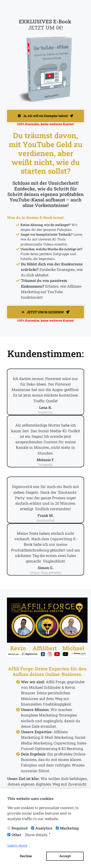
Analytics (44, 828)
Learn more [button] (17, 845)
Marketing (69, 828)
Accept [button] (65, 856)
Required (20, 828)
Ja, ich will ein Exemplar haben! (45, 116)
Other (16, 835)
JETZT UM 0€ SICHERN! (46, 312)
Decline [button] (26, 856)
